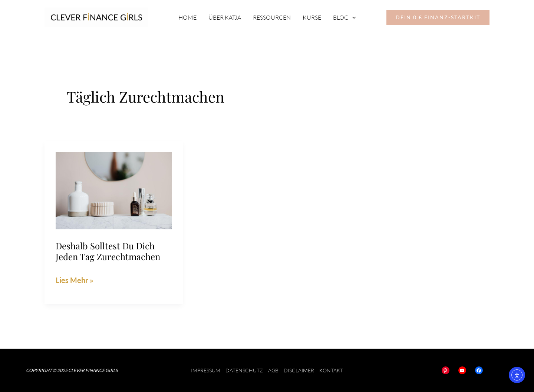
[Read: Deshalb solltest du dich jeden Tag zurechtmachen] (114, 189)
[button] (438, 17)
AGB (273, 370)
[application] (352, 17)
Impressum (206, 370)
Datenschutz (244, 370)
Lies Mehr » (75, 279)
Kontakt (331, 370)
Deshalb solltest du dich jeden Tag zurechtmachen (108, 251)
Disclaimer (299, 370)
